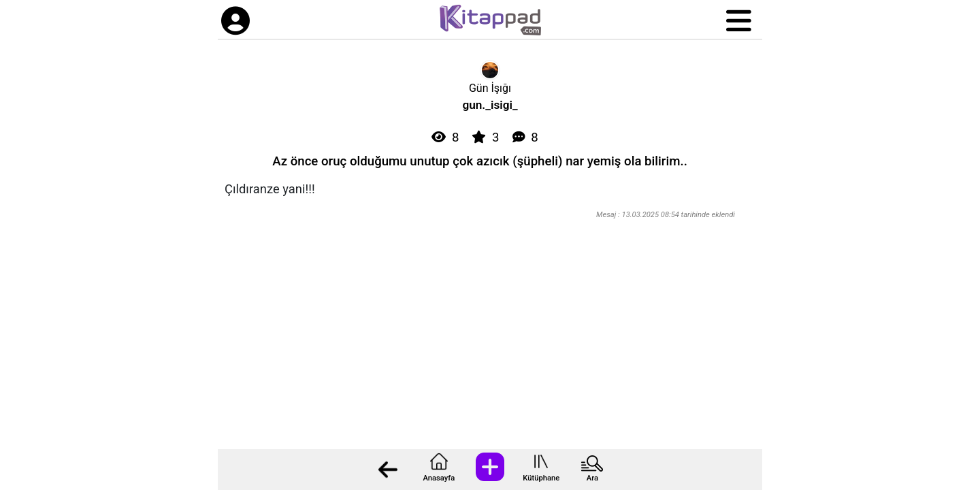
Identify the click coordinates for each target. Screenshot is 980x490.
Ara (592, 478)
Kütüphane (541, 478)
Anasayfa (439, 478)
